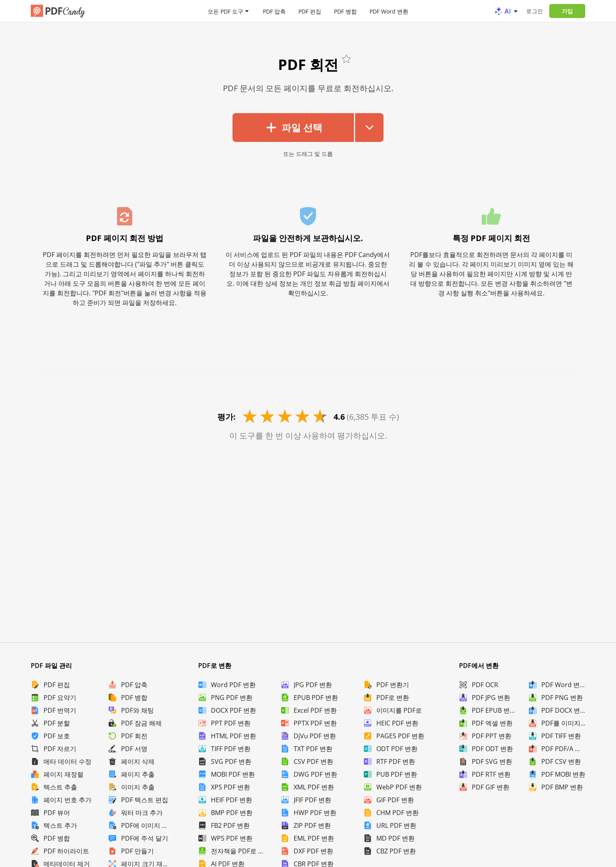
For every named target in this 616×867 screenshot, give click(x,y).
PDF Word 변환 (389, 11)
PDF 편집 (310, 11)
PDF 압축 (274, 11)
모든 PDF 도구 (226, 11)
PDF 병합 (345, 11)
